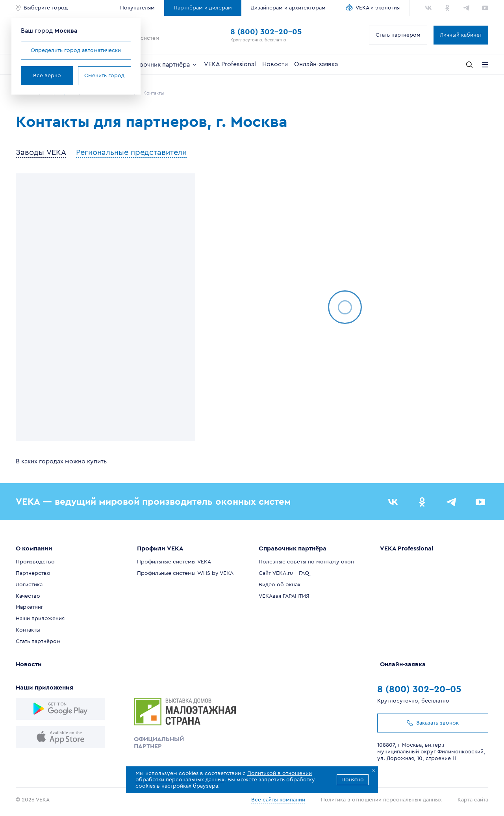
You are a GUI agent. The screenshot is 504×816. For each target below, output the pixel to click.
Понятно (353, 780)
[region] (106, 307)
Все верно (47, 76)
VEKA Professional (230, 64)
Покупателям (137, 8)
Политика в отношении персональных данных (381, 800)
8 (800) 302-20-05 (266, 32)
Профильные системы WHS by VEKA (185, 573)
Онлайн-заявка (316, 64)
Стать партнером (398, 35)
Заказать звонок (433, 723)
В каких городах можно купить (61, 461)
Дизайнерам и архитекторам (288, 8)
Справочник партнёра (161, 65)
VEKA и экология (378, 8)
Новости (275, 64)
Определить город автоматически (76, 50)
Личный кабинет (461, 35)
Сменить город (104, 76)
